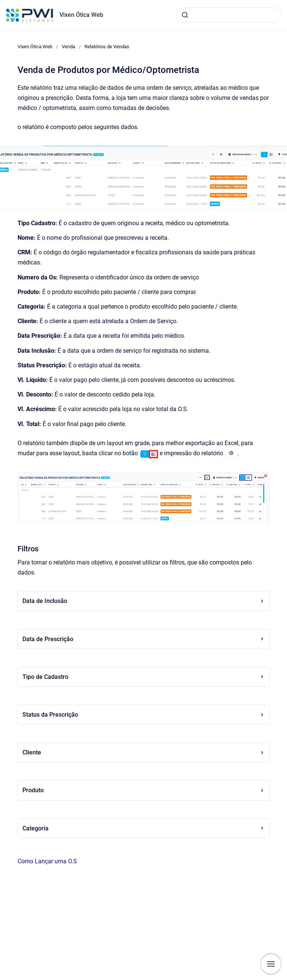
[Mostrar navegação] (271, 964)
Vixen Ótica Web (81, 15)
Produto (144, 790)
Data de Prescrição (144, 639)
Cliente (144, 752)
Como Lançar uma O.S (47, 861)
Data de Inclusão (144, 601)
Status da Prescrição (144, 715)
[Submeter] (185, 15)
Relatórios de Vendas (107, 47)
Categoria (144, 828)
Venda (68, 47)
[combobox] (229, 15)
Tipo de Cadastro (144, 677)
